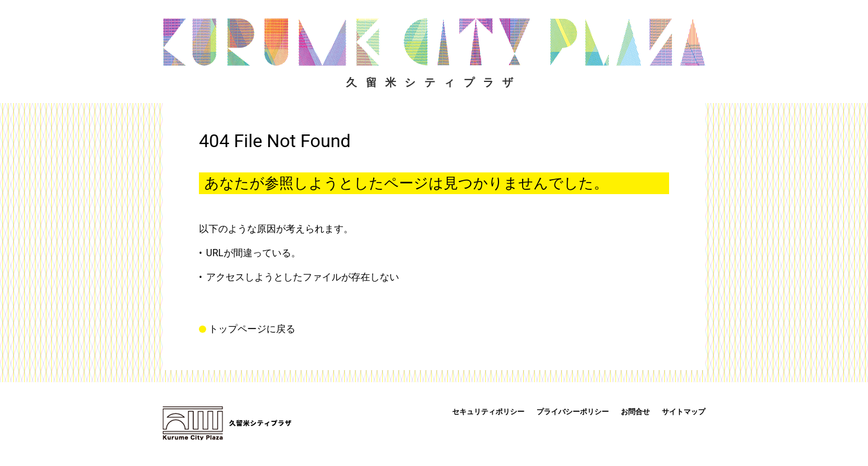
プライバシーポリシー (573, 412)
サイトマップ (684, 412)
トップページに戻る (252, 329)
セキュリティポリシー (488, 412)
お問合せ (635, 412)
